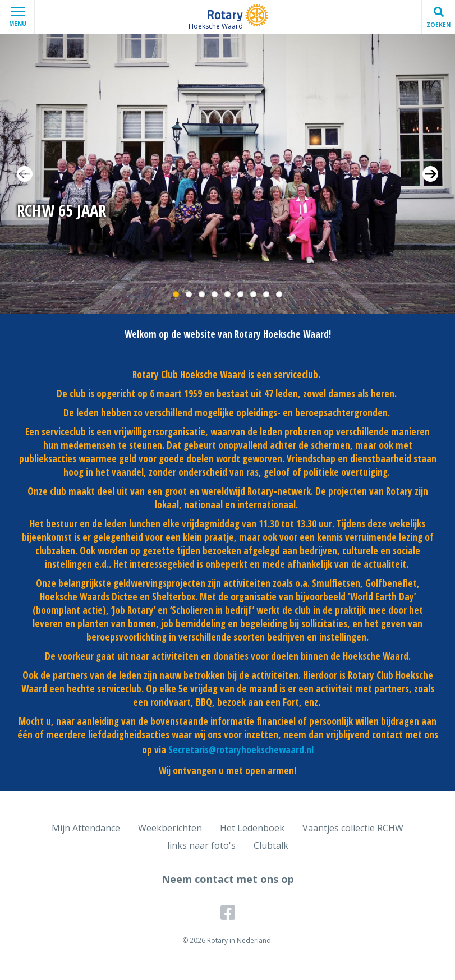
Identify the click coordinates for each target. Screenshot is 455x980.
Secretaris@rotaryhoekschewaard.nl (241, 750)
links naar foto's (201, 845)
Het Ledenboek (252, 828)
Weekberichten (170, 828)
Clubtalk (271, 845)
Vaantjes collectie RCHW (353, 828)
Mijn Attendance (86, 828)
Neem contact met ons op (228, 879)
